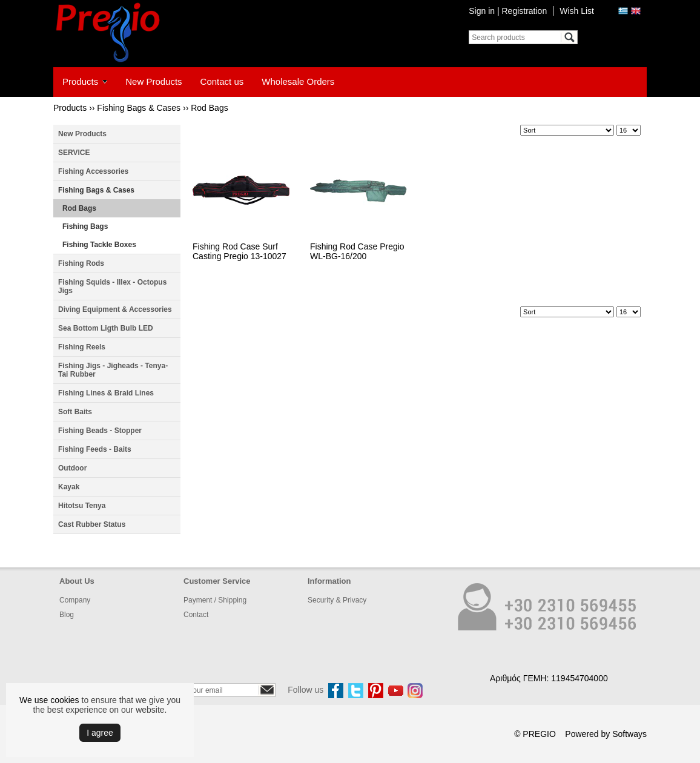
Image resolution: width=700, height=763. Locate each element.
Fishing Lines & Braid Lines (106, 393)
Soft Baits (75, 412)
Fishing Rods (81, 263)
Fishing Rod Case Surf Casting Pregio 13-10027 (239, 251)
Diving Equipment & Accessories (115, 309)
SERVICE (74, 153)
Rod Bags (209, 108)
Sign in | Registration (508, 11)
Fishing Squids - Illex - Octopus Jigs (112, 286)
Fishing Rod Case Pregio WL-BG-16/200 (357, 251)
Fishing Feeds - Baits (95, 449)
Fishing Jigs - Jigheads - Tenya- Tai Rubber (113, 370)
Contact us (222, 81)
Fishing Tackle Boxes (99, 245)
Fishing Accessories (93, 171)
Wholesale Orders (298, 81)
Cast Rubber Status (92, 524)
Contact (196, 615)
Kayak (69, 487)
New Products (154, 81)
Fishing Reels (82, 347)
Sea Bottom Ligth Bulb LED (106, 328)
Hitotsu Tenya (82, 506)
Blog (67, 615)
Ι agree (100, 733)
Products (80, 81)
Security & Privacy (337, 600)
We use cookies (49, 700)
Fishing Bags (85, 226)
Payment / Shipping (215, 600)
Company (75, 600)
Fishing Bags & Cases (139, 108)
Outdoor (72, 468)
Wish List (577, 11)
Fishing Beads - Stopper (100, 431)
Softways (629, 734)
